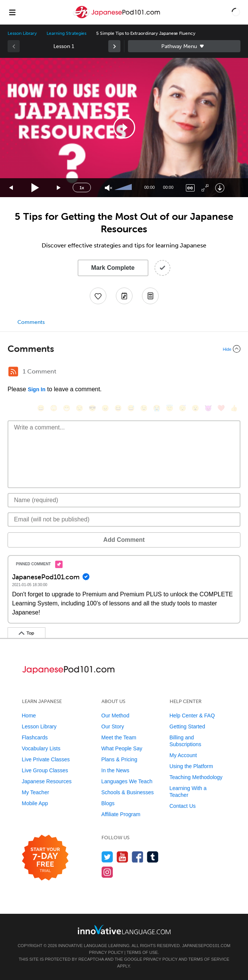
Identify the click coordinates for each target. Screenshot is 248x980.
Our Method (115, 716)
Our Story (113, 726)
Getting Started (187, 726)
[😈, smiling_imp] (208, 408)
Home (29, 716)
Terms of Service (209, 959)
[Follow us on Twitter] (107, 857)
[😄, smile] (41, 408)
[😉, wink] (144, 408)
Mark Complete (113, 268)
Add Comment (124, 540)
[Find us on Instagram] (107, 872)
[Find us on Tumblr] (153, 857)
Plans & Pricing (119, 759)
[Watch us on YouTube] (122, 857)
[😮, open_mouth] (195, 408)
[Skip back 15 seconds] (11, 188)
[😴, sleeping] (182, 408)
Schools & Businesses (128, 792)
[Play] (35, 188)
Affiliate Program (121, 814)
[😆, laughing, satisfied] (118, 408)
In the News (115, 770)
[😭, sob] (157, 408)
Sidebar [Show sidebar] (184, 46)
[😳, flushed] (54, 408)
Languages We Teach (127, 781)
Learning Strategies (66, 33)
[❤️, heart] (221, 408)
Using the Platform (191, 766)
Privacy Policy (106, 952)
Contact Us (183, 806)
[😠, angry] (105, 408)
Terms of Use (142, 952)
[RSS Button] (13, 372)
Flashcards (35, 737)
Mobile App (35, 803)
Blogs (108, 803)
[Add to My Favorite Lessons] (98, 296)
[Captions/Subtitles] (190, 188)
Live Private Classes (46, 759)
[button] (236, 12)
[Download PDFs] (150, 296)
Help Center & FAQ (192, 716)
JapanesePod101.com (206, 946)
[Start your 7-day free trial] (45, 858)
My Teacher (36, 792)
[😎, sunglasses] (92, 408)
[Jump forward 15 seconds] (59, 188)
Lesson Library (22, 33)
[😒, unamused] (80, 408)
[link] (114, 46)
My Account (183, 755)
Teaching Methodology (196, 777)
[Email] (124, 520)
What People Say (122, 748)
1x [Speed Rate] (82, 188)
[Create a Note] (124, 296)
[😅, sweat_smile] (131, 408)
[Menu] (12, 12)
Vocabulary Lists (41, 748)
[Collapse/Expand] (124, 349)
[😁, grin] (67, 408)
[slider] (124, 188)
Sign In (37, 389)
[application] (124, 128)
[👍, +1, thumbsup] (234, 408)
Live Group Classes (45, 770)
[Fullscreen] (205, 188)
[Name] (124, 500)
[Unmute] (108, 188)
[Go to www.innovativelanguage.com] (124, 929)
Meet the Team (119, 737)
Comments (31, 322)
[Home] (117, 18)
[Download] (220, 188)
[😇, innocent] (170, 408)
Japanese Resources (47, 781)
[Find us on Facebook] (138, 857)
